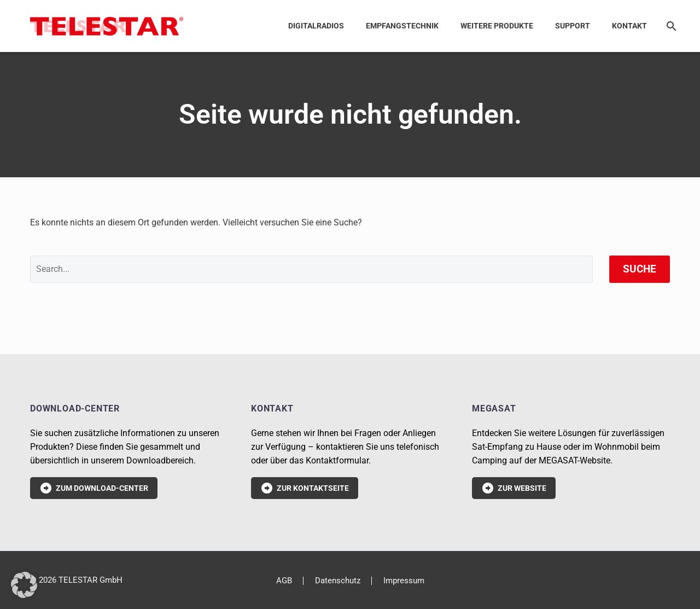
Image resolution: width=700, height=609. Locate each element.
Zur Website (514, 488)
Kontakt (629, 26)
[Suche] (669, 26)
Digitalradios (316, 26)
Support (573, 26)
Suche (640, 269)
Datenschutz (338, 581)
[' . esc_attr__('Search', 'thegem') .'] (311, 269)
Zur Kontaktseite (305, 488)
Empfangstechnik (402, 26)
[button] (24, 585)
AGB (284, 581)
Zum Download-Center (94, 488)
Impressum (404, 581)
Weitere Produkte (497, 26)
